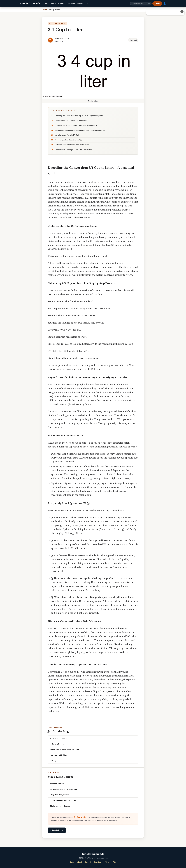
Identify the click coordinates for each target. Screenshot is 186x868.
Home (46, 4)
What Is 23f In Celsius (59, 738)
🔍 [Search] (149, 4)
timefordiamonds (30, 4)
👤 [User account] (165, 4)
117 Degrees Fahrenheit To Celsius (64, 800)
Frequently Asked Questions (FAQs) (68, 140)
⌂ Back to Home (57, 830)
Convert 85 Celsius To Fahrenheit (64, 789)
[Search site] (141, 4)
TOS (87, 4)
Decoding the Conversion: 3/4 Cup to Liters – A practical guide (79, 116)
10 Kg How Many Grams (59, 795)
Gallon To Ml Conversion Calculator (64, 749)
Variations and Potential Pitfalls (67, 135)
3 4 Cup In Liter (80, 817)
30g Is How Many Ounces (60, 806)
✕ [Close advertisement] (182, 12)
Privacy (80, 4)
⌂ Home (157, 4)
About (53, 4)
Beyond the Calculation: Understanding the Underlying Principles (80, 130)
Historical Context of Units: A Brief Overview (72, 145)
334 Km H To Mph (57, 784)
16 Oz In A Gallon (57, 744)
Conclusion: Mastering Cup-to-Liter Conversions (74, 150)
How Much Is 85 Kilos (58, 755)
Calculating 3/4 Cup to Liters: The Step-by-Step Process (77, 125)
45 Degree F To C (57, 761)
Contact (61, 4)
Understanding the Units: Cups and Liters (71, 121)
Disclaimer (71, 4)
